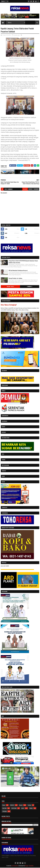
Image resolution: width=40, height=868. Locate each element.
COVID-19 (12, 805)
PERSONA (5, 812)
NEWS (23, 809)
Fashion (30, 805)
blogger (25, 189)
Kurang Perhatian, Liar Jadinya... (16, 279)
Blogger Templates (29, 866)
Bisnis (4, 805)
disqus (30, 189)
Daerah (21, 805)
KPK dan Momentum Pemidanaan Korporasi (18, 271)
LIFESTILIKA (14, 809)
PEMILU (31, 809)
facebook (36, 189)
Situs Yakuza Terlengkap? (9, 305)
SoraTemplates (15, 866)
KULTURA (4, 809)
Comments (30, 287)
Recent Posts (10, 287)
